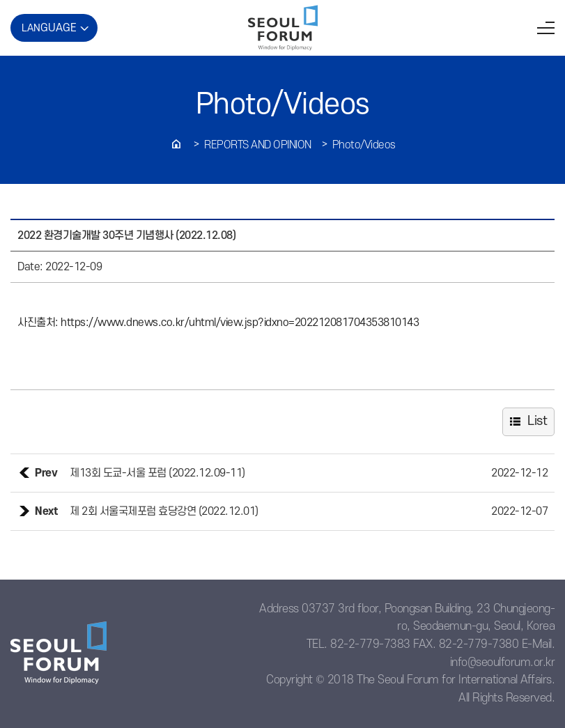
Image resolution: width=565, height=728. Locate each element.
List (537, 421)
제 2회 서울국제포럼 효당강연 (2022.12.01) (164, 511)
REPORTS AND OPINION (258, 145)
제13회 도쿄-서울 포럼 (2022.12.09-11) (157, 473)
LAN (49, 28)
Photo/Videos (364, 145)
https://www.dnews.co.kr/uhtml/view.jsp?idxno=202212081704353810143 (240, 323)
